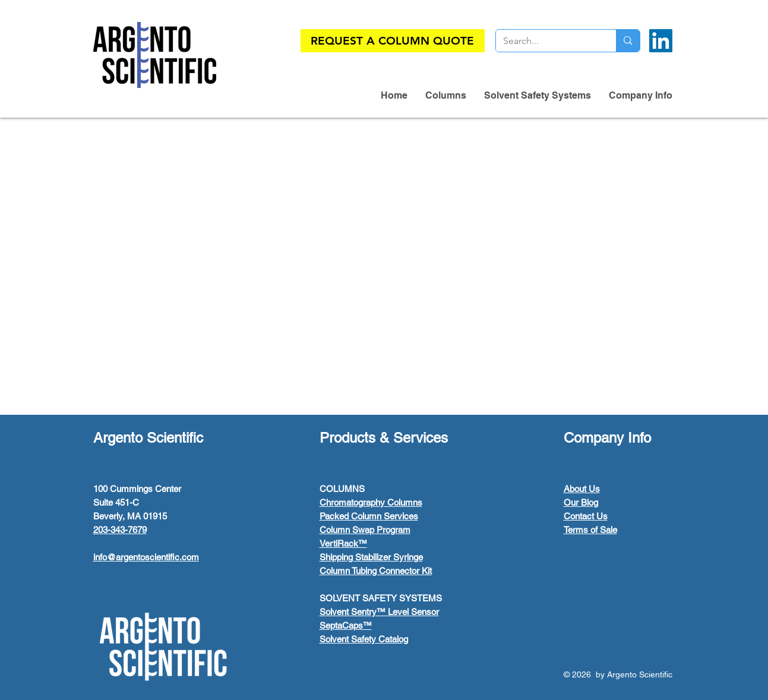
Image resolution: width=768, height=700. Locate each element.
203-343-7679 (120, 530)
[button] (446, 95)
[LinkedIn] (661, 41)
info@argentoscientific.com (146, 557)
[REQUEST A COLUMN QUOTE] (393, 41)
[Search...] (547, 41)
